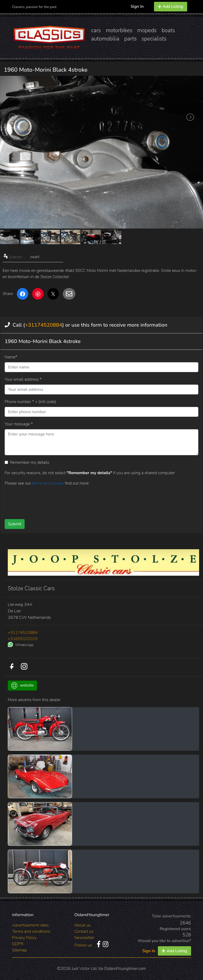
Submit (15, 524)
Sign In (137, 6)
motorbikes (119, 30)
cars (96, 30)
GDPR (18, 944)
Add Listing (171, 6)
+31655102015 (23, 639)
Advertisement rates (30, 925)
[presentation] (94, 501)
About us (83, 925)
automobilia (105, 39)
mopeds (147, 30)
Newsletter (84, 938)
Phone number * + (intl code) (30, 402)
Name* (11, 357)
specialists (154, 39)
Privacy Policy (24, 938)
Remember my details (30, 462)
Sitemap (20, 950)
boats (168, 30)
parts (130, 39)
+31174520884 (44, 325)
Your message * (19, 424)
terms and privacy (48, 483)
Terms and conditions (31, 931)
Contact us (84, 931)
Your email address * (23, 379)
